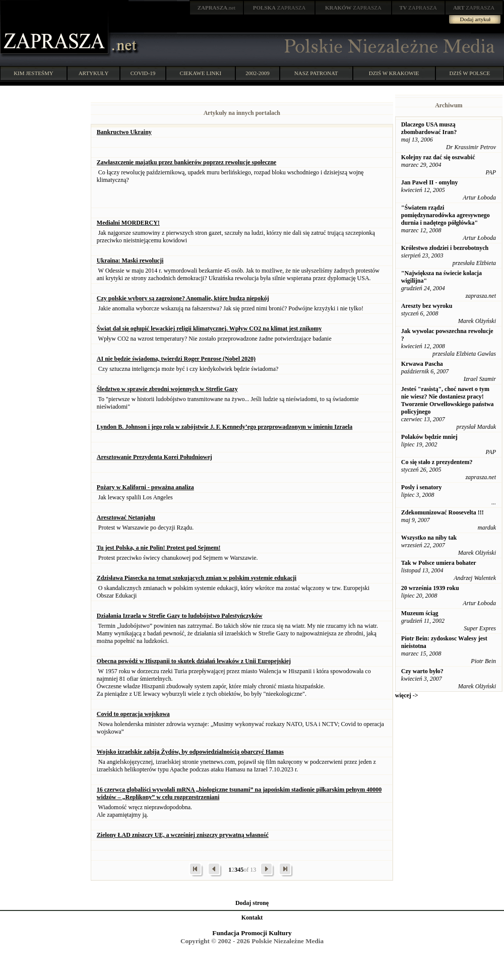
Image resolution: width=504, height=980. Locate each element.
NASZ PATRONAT (316, 73)
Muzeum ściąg (420, 613)
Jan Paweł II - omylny (430, 182)
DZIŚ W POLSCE (469, 73)
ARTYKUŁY (94, 73)
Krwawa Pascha (422, 364)
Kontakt (252, 918)
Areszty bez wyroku (427, 306)
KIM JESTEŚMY (34, 73)
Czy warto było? (422, 671)
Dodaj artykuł (476, 19)
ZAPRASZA (279, 8)
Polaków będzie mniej (429, 437)
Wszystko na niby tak (429, 538)
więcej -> (407, 695)
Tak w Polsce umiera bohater (439, 563)
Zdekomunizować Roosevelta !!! (443, 512)
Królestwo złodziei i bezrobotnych (445, 248)
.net (217, 8)
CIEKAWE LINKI (201, 73)
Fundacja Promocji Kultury (252, 933)
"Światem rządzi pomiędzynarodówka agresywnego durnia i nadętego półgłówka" (446, 215)
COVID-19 (143, 73)
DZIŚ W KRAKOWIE (394, 73)
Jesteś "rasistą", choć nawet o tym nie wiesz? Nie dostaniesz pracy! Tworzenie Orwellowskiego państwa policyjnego (448, 400)
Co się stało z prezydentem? (437, 462)
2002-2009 (258, 73)
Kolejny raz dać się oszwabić (438, 157)
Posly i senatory (422, 487)
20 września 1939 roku (430, 588)
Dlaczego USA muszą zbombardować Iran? (429, 128)
